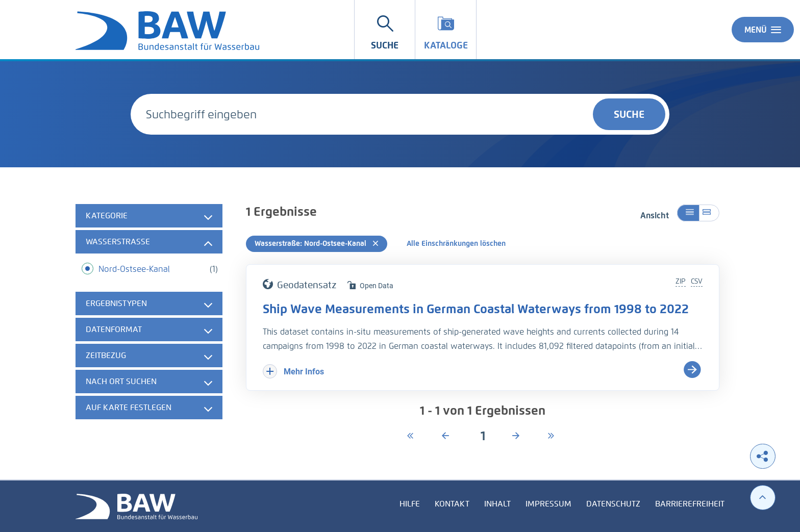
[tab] (149, 216)
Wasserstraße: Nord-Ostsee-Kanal (317, 244)
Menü (763, 30)
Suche (629, 114)
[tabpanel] (149, 313)
